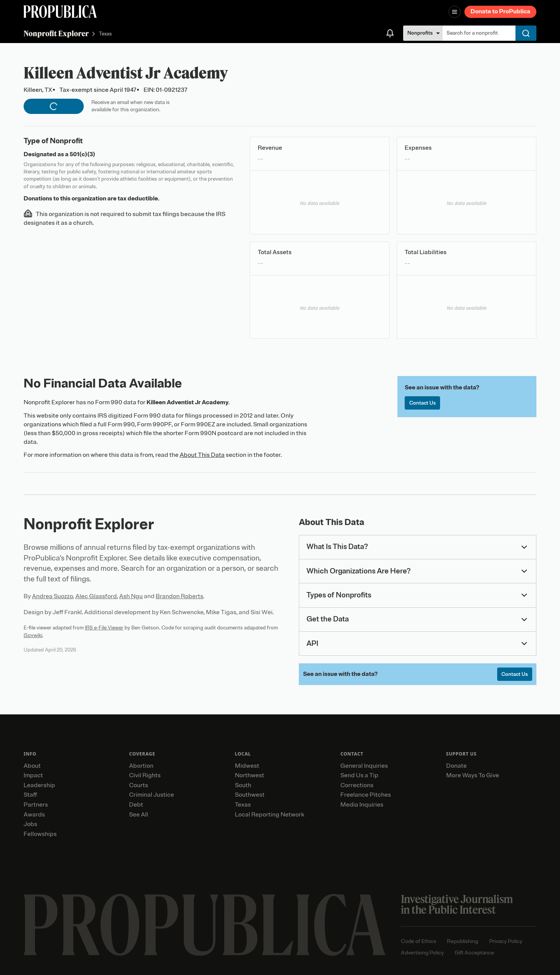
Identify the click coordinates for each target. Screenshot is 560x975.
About (32, 766)
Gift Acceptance (474, 953)
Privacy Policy (506, 941)
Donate (456, 766)
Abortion (141, 766)
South (243, 785)
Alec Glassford (96, 596)
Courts (139, 785)
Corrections (357, 785)
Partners (36, 805)
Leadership (39, 785)
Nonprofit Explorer (56, 33)
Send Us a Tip (359, 775)
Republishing (463, 941)
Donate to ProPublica (500, 11)
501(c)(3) (82, 154)
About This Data (202, 455)
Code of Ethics (419, 941)
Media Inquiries (362, 805)
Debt (136, 805)
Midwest (247, 766)
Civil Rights (145, 775)
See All (139, 815)
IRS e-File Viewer (104, 628)
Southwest (250, 795)
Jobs (30, 824)
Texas (105, 34)
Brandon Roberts (179, 596)
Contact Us (423, 403)
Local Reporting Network (270, 815)
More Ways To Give (473, 775)
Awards (34, 815)
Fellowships (40, 834)
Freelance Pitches (366, 795)
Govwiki (33, 635)
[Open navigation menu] (455, 12)
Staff (30, 795)
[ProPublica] (60, 12)
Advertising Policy (422, 953)
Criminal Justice (152, 795)
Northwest (250, 775)
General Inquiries (364, 766)
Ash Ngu (131, 596)
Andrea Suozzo (53, 596)
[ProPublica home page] (205, 925)
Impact (33, 775)
